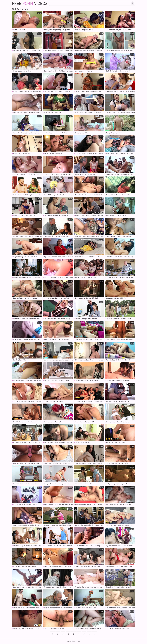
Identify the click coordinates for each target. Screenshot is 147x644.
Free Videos (30, 3)
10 (95, 634)
